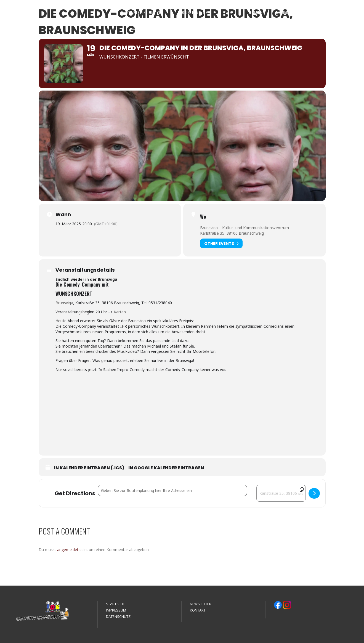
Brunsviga (64, 303)
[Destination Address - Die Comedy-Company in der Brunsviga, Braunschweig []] (281, 493)
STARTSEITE (116, 604)
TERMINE (255, 12)
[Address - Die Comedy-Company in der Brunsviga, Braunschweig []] (172, 490)
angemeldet (68, 550)
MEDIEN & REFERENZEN (295, 12)
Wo (203, 216)
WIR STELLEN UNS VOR (145, 12)
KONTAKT (336, 12)
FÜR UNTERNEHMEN (194, 12)
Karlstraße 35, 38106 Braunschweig (232, 233)
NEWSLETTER (201, 604)
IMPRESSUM (116, 610)
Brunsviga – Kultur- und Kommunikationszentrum (245, 228)
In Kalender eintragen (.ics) (89, 468)
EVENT (229, 12)
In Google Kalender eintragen (166, 468)
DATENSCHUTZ (118, 616)
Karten (120, 312)
